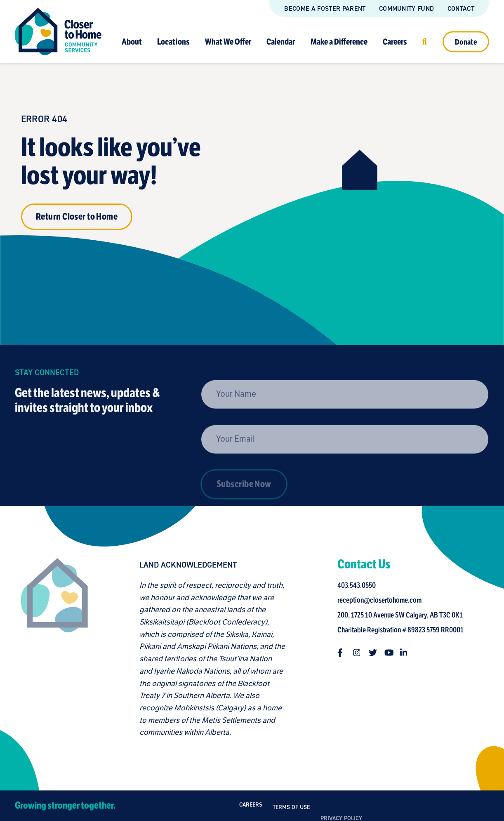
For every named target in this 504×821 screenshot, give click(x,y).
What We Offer (228, 41)
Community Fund (406, 8)
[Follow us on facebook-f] (344, 653)
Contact (461, 8)
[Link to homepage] (58, 32)
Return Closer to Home (77, 216)
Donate (466, 42)
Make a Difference (339, 41)
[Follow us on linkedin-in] (407, 653)
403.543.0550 (359, 585)
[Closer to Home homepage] (52, 648)
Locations (173, 41)
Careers (395, 41)
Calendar (281, 41)
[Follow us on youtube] (391, 653)
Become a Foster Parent (325, 8)
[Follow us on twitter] (375, 653)
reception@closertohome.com (382, 600)
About (132, 41)
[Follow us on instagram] (360, 653)
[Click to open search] (425, 41)
